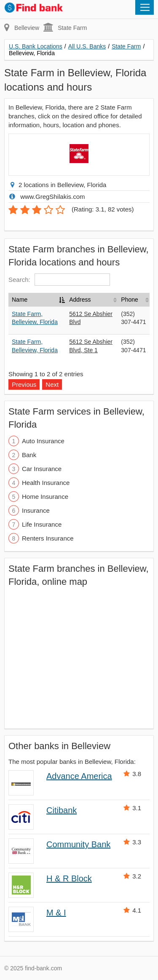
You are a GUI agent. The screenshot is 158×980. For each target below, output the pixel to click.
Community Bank (78, 844)
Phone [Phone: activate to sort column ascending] (129, 300)
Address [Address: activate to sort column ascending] (80, 300)
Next (52, 384)
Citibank (62, 810)
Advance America (79, 776)
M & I (56, 913)
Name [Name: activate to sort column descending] (20, 300)
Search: (59, 280)
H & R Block (69, 878)
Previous (24, 384)
